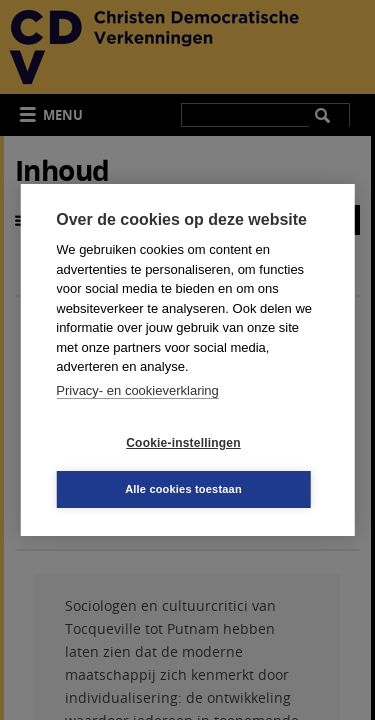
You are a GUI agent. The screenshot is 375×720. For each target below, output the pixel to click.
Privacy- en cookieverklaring (137, 390)
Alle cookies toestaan (183, 489)
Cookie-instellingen (183, 443)
